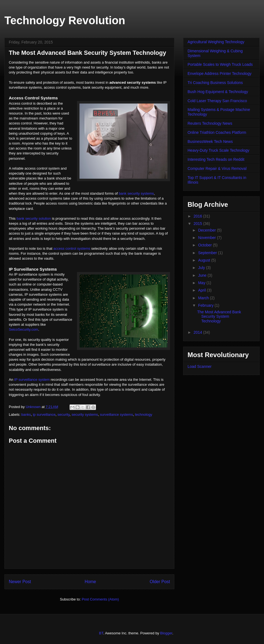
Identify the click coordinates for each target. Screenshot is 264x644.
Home (90, 582)
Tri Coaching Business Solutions (215, 83)
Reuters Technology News (210, 123)
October (205, 245)
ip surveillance (44, 415)
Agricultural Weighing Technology (216, 42)
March (204, 298)
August (204, 260)
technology (144, 415)
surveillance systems (116, 415)
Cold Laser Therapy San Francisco (217, 101)
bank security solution (34, 218)
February (206, 305)
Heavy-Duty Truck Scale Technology (218, 150)
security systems (85, 415)
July (202, 268)
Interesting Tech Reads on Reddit (216, 159)
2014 (198, 332)
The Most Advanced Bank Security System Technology (219, 317)
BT (101, 633)
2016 (198, 216)
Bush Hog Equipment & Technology (218, 92)
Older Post (160, 582)
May (202, 283)
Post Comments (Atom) (100, 599)
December (207, 230)
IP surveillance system (32, 380)
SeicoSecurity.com (24, 329)
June (203, 275)
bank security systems (136, 193)
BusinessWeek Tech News (210, 142)
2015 (198, 224)
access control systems (72, 248)
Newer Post (20, 582)
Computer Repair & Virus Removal (217, 169)
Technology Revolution (65, 20)
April (202, 290)
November (207, 238)
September (208, 253)
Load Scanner (200, 366)
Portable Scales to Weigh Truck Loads (220, 64)
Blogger (166, 633)
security (64, 415)
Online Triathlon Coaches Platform (217, 132)
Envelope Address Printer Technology (219, 74)
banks (26, 415)
